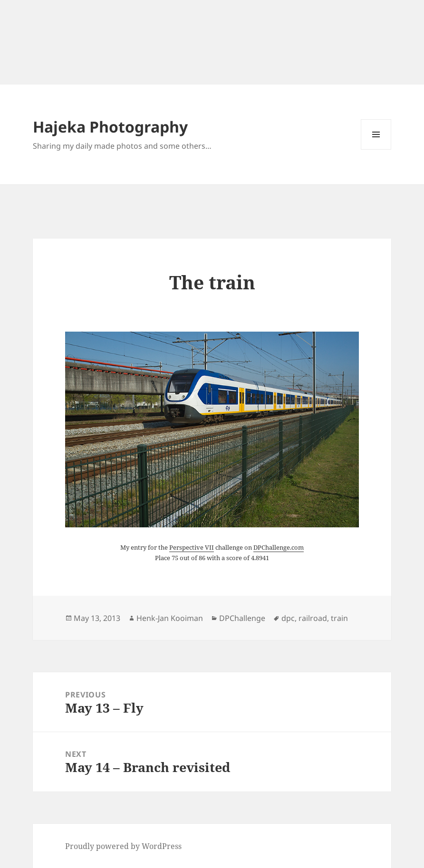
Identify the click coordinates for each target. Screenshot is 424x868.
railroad (313, 618)
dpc (288, 618)
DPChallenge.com (279, 547)
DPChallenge (242, 618)
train (339, 618)
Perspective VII (192, 547)
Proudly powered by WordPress (123, 846)
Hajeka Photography (110, 127)
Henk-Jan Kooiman (170, 618)
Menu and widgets (376, 149)
